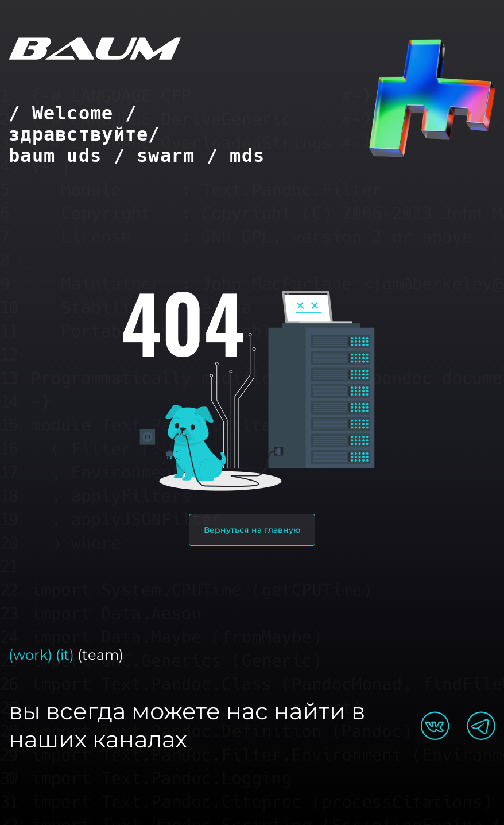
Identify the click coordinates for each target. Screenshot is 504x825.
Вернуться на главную (252, 530)
